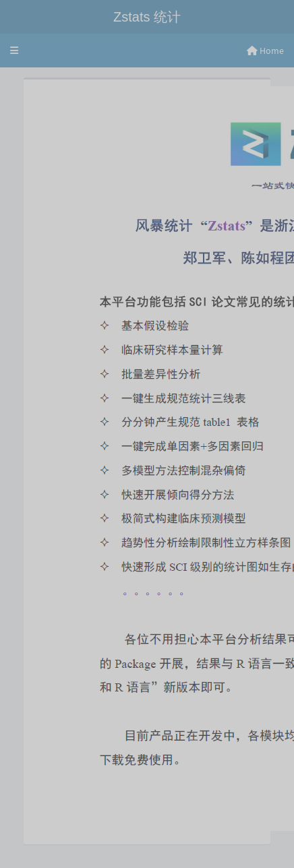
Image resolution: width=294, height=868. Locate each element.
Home (265, 51)
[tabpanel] (147, 468)
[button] (14, 51)
